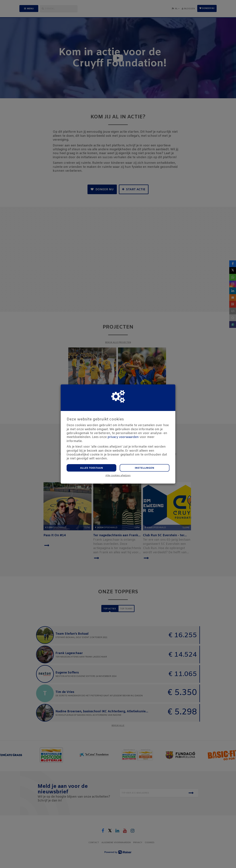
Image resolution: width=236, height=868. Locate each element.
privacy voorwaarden (123, 437)
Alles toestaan (92, 468)
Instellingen (145, 468)
